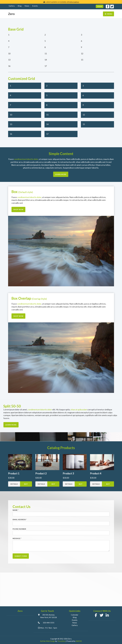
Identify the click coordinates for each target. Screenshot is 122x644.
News (27, 6)
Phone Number (19, 529)
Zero (11, 14)
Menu (108, 14)
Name (16, 510)
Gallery (12, 6)
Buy (26, 484)
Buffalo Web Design (48, 641)
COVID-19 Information (70, 2)
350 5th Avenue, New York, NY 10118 (48, 616)
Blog (20, 6)
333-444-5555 (49, 623)
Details (14, 484)
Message (17, 538)
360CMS (79, 641)
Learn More (61, 174)
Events (35, 6)
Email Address (20, 520)
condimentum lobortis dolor (26, 159)
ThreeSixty (61, 641)
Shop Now (18, 209)
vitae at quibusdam (79, 410)
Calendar (75, 615)
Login (100, 6)
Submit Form (21, 556)
